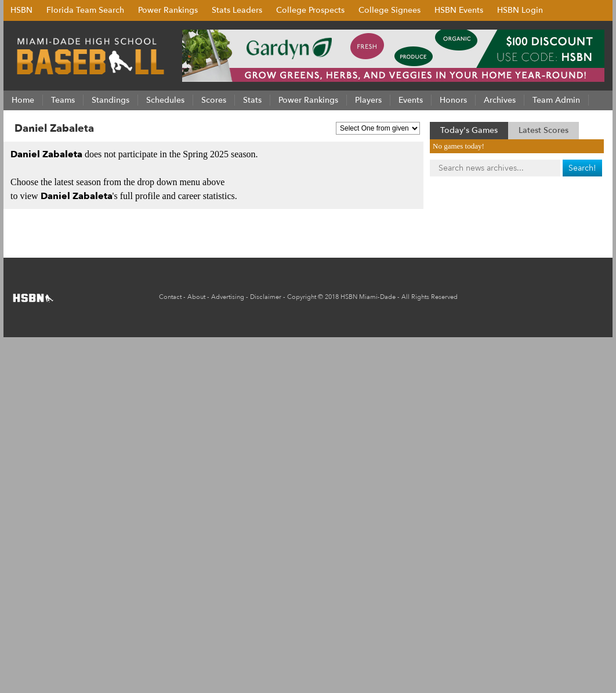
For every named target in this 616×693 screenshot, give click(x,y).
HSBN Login (520, 10)
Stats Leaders (237, 10)
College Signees (389, 10)
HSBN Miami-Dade (368, 297)
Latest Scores (543, 130)
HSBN (21, 10)
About (196, 297)
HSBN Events (459, 10)
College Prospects (310, 10)
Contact (170, 297)
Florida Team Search (85, 10)
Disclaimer (266, 297)
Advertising (228, 297)
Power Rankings (168, 10)
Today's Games (469, 130)
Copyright (302, 297)
